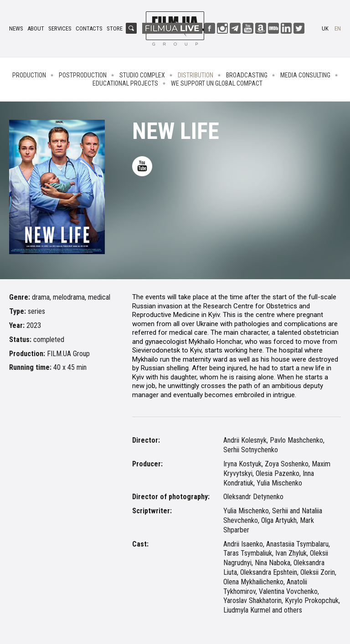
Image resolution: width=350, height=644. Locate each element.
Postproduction (83, 75)
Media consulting (305, 75)
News (16, 28)
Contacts (89, 28)
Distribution (196, 75)
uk (325, 28)
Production (29, 75)
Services (60, 28)
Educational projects (125, 83)
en (338, 28)
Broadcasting (247, 75)
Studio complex (142, 75)
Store (115, 28)
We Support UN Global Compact (217, 83)
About (36, 28)
